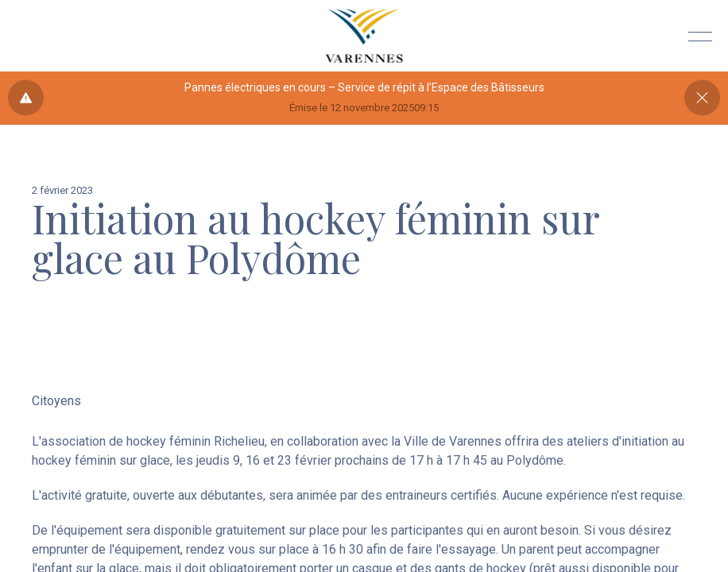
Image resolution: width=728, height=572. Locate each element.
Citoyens (56, 401)
